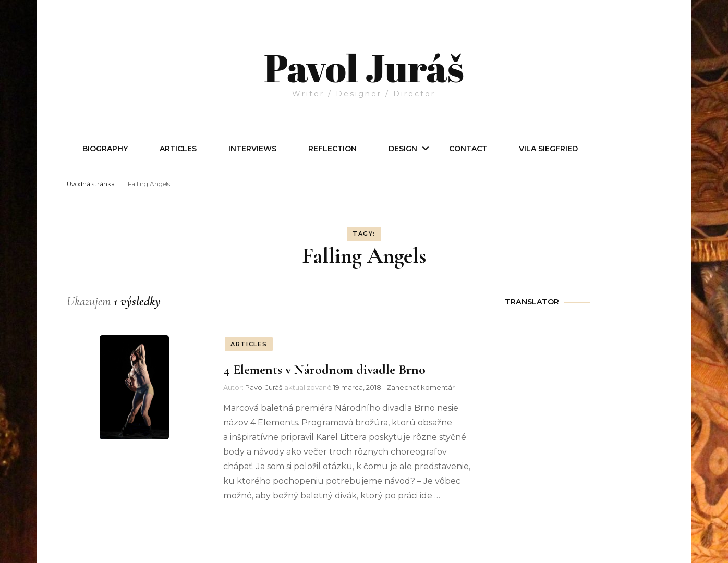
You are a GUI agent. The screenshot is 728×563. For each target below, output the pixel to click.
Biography (105, 149)
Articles (178, 149)
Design (403, 149)
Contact (468, 149)
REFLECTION (332, 149)
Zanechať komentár (421, 387)
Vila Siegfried (548, 149)
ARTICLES (249, 344)
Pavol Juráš (364, 58)
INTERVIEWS (252, 149)
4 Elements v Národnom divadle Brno (324, 369)
